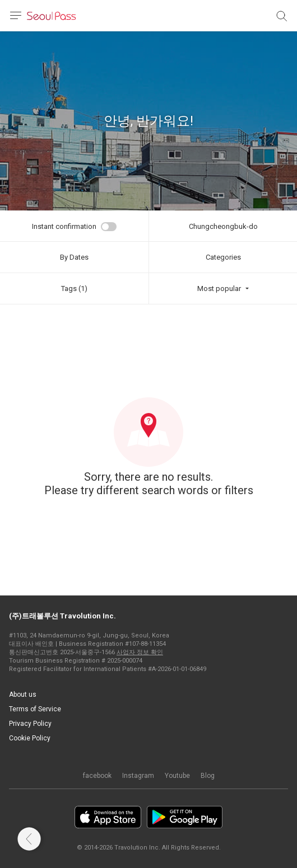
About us (23, 695)
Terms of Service (35, 709)
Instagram (138, 776)
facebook (97, 776)
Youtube (177, 776)
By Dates (74, 257)
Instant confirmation (64, 226)
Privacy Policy (30, 724)
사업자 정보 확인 (140, 652)
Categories (223, 257)
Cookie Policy (30, 738)
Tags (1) (74, 288)
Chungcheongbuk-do (223, 226)
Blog (208, 776)
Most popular (219, 288)
